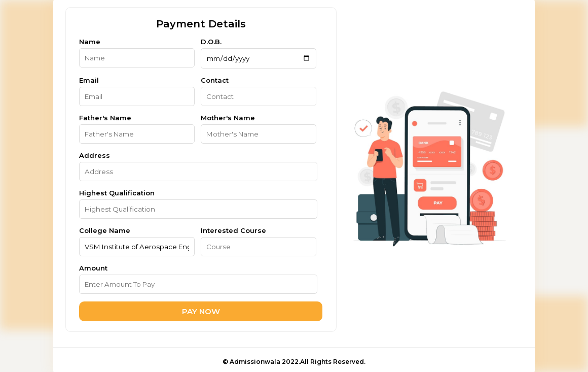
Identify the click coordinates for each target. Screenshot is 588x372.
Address (95, 155)
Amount (93, 268)
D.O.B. (211, 42)
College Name (105, 230)
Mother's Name (228, 118)
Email (89, 80)
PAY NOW (201, 311)
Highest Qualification (117, 193)
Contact (215, 80)
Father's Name (105, 118)
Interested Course (233, 230)
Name (90, 42)
